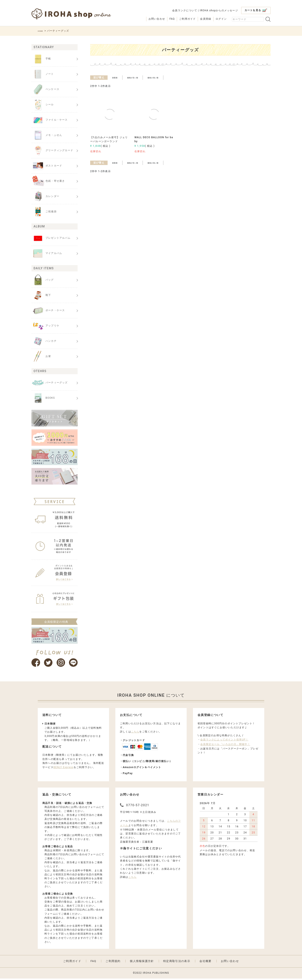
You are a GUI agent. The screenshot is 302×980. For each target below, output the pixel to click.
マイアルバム (47, 253)
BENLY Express (64, 769)
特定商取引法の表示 (177, 963)
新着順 (117, 77)
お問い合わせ (157, 19)
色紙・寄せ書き (48, 181)
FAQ (172, 19)
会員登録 (206, 19)
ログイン (221, 19)
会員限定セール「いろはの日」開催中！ (225, 746)
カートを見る (256, 10)
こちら (135, 733)
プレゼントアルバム (51, 238)
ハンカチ (44, 341)
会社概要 (205, 963)
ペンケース (45, 89)
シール (43, 105)
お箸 (41, 356)
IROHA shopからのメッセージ (219, 10)
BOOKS (43, 398)
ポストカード (47, 166)
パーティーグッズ (50, 383)
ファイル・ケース (50, 120)
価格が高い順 (165, 77)
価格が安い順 (139, 77)
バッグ (43, 280)
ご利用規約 (113, 963)
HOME (42, 31)
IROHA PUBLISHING (156, 974)
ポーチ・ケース (48, 311)
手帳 (41, 59)
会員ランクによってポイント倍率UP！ (224, 741)
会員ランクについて (185, 10)
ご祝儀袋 (44, 212)
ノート (43, 74)
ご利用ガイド (187, 19)
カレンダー (45, 196)
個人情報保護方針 (142, 963)
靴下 (41, 295)
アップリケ (45, 326)
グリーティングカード (52, 151)
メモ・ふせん (47, 135)
